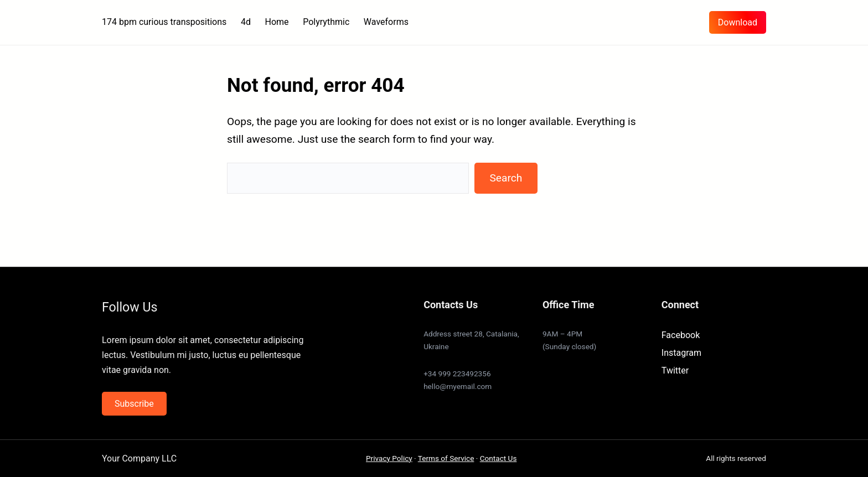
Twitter (675, 370)
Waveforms (386, 22)
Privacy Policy (389, 458)
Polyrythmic (326, 22)
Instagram (681, 353)
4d (246, 22)
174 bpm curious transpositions (164, 22)
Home (277, 22)
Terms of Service (446, 458)
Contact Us (498, 458)
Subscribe (134, 404)
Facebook (681, 335)
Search (506, 178)
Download (738, 22)
